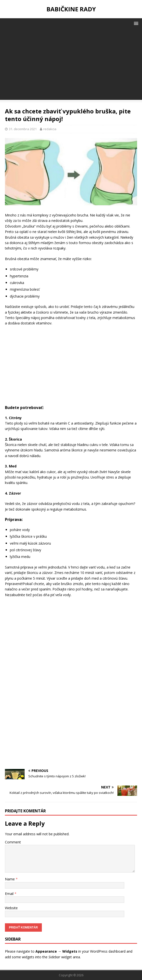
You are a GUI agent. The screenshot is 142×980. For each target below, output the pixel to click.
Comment (13, 842)
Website (11, 908)
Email (10, 894)
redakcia (50, 129)
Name (10, 879)
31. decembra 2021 (23, 129)
